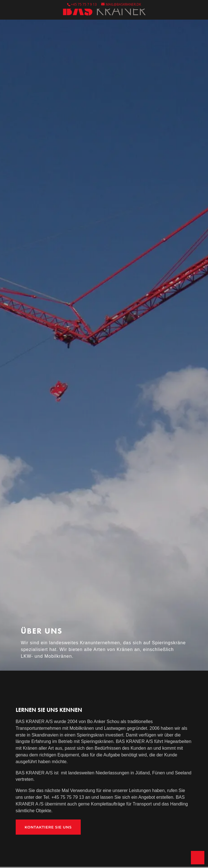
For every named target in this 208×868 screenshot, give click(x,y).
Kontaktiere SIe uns (48, 827)
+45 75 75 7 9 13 (84, 4)
